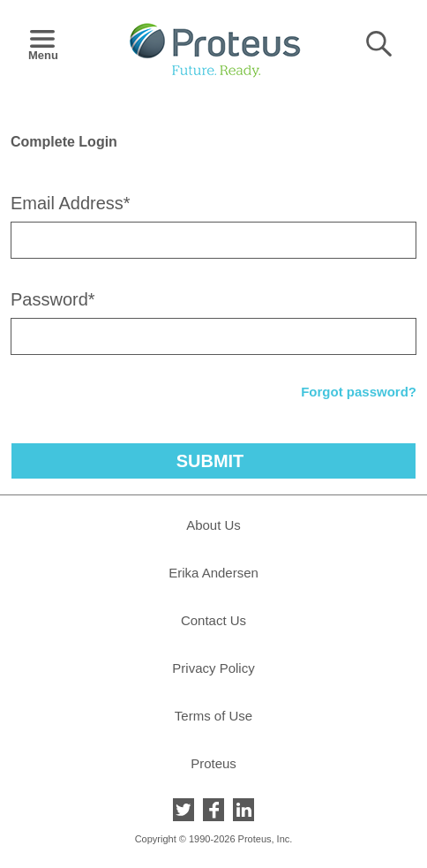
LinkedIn (243, 810)
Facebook (213, 810)
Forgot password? (359, 392)
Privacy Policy (213, 668)
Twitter (184, 810)
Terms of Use (213, 716)
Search (379, 44)
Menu (42, 50)
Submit (210, 461)
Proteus (213, 763)
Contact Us (213, 620)
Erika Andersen (213, 573)
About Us (213, 525)
